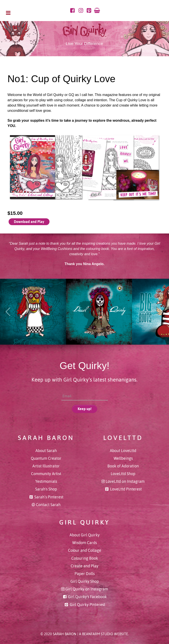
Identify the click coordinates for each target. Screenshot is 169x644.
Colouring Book (85, 558)
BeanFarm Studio (98, 634)
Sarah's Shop (46, 489)
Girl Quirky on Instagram (87, 589)
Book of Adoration (123, 466)
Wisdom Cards (84, 543)
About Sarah (46, 451)
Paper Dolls (85, 574)
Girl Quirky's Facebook (87, 597)
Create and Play (84, 566)
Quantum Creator (46, 458)
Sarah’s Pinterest (49, 497)
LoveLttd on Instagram (125, 481)
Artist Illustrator (46, 466)
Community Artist (46, 474)
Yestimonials (46, 481)
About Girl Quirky (85, 535)
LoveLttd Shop (123, 474)
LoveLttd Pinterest (126, 489)
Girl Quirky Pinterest (87, 605)
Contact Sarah (48, 505)
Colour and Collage (85, 550)
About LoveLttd (123, 451)
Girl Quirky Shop (85, 581)
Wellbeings (123, 458)
